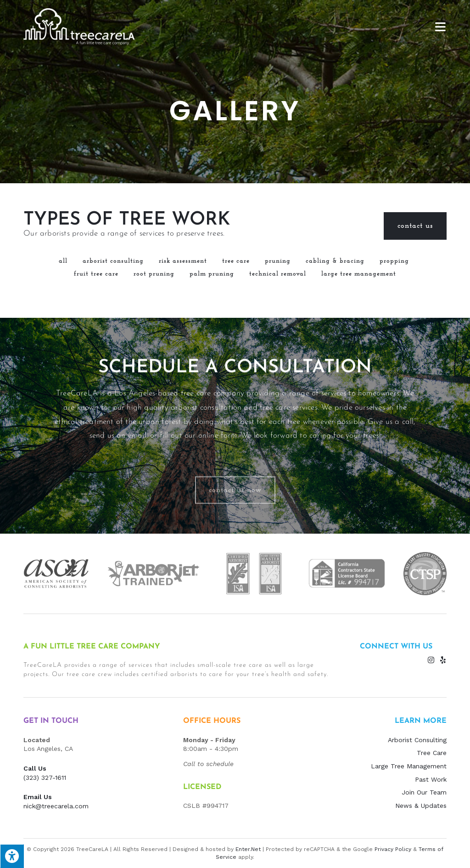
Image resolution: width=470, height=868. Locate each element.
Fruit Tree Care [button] (96, 274)
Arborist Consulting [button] (113, 261)
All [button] (63, 261)
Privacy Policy (393, 849)
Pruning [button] (278, 261)
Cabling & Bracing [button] (335, 261)
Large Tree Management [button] (359, 274)
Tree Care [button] (236, 261)
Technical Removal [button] (278, 274)
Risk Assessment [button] (183, 261)
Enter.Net (248, 849)
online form (218, 504)
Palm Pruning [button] (212, 274)
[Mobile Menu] (441, 26)
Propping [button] (394, 261)
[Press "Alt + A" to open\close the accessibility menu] (12, 856)
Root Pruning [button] (154, 274)
